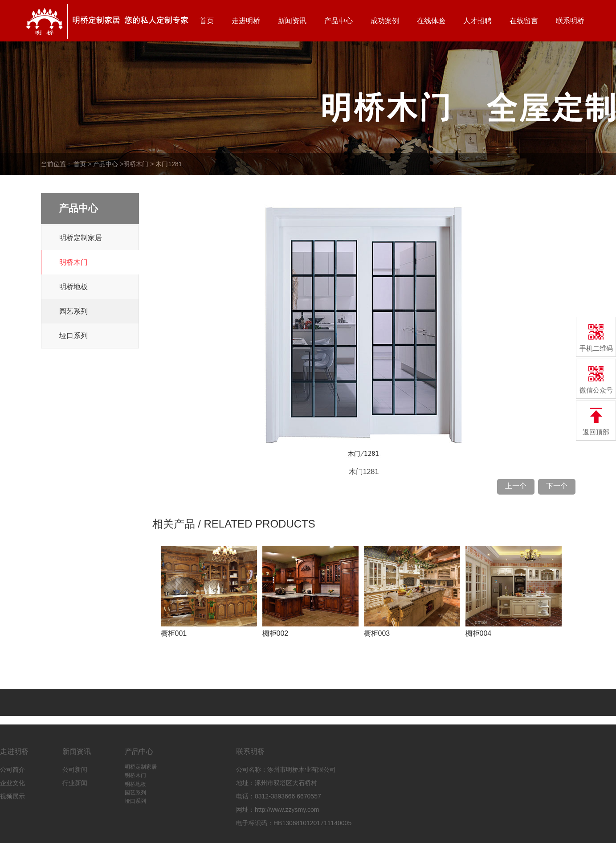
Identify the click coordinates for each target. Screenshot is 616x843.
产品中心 (339, 21)
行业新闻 (75, 783)
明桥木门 (136, 164)
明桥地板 (73, 287)
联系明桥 (570, 21)
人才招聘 (477, 21)
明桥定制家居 (81, 238)
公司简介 (12, 769)
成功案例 (385, 21)
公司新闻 (75, 769)
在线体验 (431, 21)
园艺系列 (73, 311)
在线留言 (524, 21)
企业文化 (12, 783)
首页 (207, 21)
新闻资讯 (292, 21)
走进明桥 (246, 21)
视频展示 (12, 796)
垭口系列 (73, 336)
